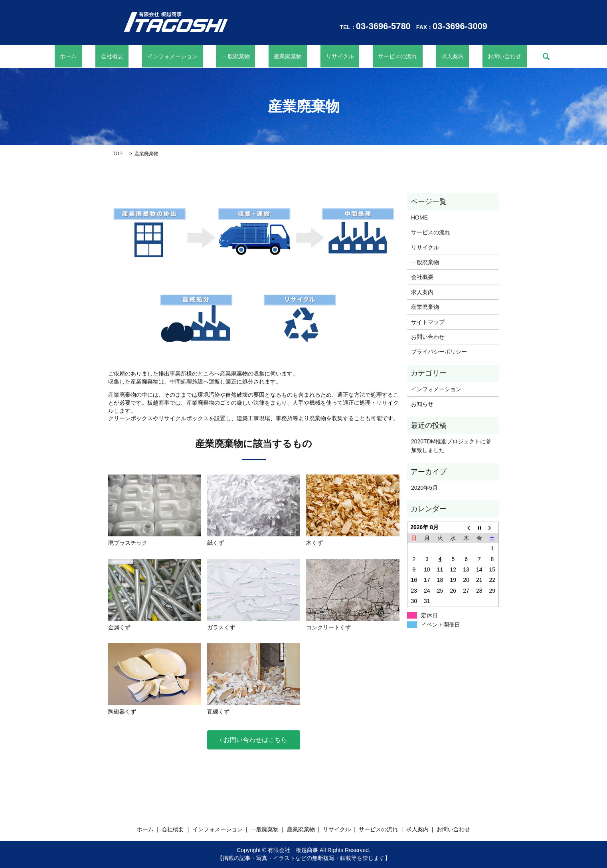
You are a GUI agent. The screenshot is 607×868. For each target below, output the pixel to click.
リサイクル (329, 56)
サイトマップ (428, 322)
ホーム (111, 56)
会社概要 (144, 56)
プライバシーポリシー (439, 352)
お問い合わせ (462, 56)
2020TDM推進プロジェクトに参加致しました (451, 446)
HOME (419, 217)
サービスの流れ (376, 56)
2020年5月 (424, 488)
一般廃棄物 (247, 56)
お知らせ (422, 404)
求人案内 (420, 56)
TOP (118, 154)
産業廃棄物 (288, 56)
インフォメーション (194, 56)
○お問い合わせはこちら (254, 740)
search (498, 56)
